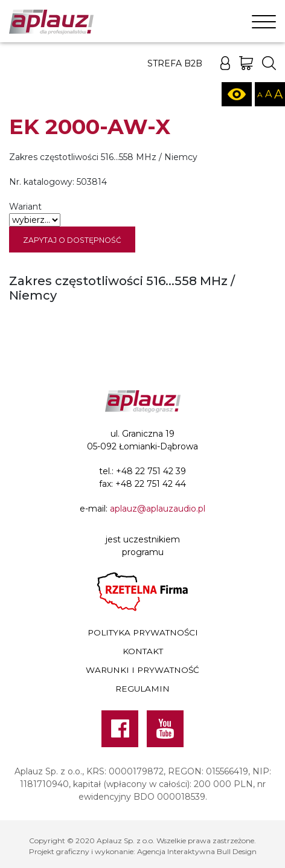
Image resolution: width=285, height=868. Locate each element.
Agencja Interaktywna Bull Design (197, 851)
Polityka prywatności (143, 632)
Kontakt (143, 651)
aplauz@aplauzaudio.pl (158, 509)
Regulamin (142, 689)
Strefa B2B (175, 63)
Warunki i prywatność (142, 670)
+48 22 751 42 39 (151, 471)
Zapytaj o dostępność (72, 240)
